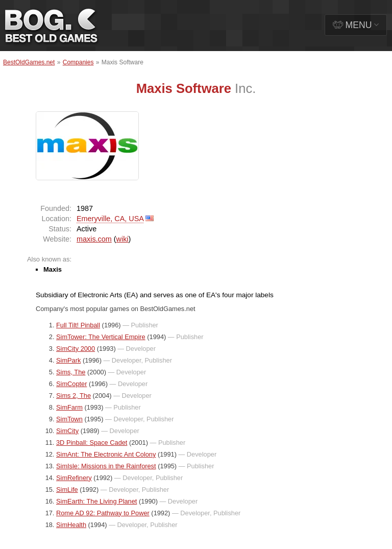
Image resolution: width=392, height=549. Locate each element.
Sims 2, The (73, 396)
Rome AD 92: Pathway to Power (103, 513)
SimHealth (71, 525)
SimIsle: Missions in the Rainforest (106, 466)
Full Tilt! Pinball (78, 325)
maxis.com (94, 239)
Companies (78, 62)
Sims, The (71, 372)
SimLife (67, 490)
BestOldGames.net (29, 62)
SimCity (67, 431)
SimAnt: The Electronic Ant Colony (106, 454)
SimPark (68, 360)
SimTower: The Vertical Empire (101, 337)
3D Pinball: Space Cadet (92, 443)
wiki (122, 239)
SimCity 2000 (76, 349)
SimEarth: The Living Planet (96, 501)
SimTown (69, 419)
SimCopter (71, 384)
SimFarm (69, 407)
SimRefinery (74, 478)
